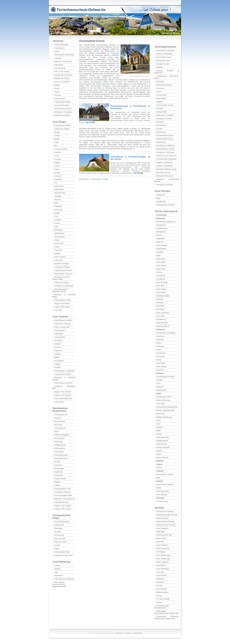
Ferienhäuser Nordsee (165, 511)
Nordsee (159, 508)
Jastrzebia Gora (163, 437)
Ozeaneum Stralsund (63, 492)
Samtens (58, 220)
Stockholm (160, 336)
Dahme (96, 51)
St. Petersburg (162, 501)
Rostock (58, 418)
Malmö (159, 343)
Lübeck (159, 92)
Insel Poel (58, 465)
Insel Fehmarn (163, 191)
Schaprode (59, 210)
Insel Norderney (163, 569)
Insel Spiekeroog (163, 559)
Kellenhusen (161, 142)
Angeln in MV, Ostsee (63, 509)
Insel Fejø (160, 309)
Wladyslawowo (162, 441)
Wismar (57, 462)
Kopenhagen (161, 249)
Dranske (58, 200)
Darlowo (160, 427)
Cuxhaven (160, 582)
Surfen (57, 88)
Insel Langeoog (162, 562)
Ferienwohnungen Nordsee (167, 515)
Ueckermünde (60, 479)
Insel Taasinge (162, 282)
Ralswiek (58, 206)
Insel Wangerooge (163, 555)
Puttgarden (161, 195)
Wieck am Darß (61, 542)
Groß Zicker (59, 243)
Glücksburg (161, 132)
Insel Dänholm (60, 428)
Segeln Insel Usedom (63, 392)
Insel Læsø (161, 259)
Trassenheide (60, 337)
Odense (159, 272)
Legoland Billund (163, 326)
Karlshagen (59, 334)
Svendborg (161, 276)
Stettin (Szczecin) (163, 400)
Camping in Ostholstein (165, 152)
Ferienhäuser (60, 48)
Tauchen (58, 95)
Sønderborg (161, 319)
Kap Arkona (59, 186)
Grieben (58, 569)
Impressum (119, 633)
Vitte (56, 572)
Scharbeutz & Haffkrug (165, 146)
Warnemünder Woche (63, 109)
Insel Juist (160, 572)
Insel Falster (161, 292)
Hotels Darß (59, 525)
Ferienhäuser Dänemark (166, 222)
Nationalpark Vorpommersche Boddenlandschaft (59, 584)
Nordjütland (161, 225)
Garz (56, 227)
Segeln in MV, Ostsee (63, 506)
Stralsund (58, 425)
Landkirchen (161, 202)
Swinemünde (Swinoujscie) (167, 407)
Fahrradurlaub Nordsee (165, 522)
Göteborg (160, 340)
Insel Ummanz (60, 257)
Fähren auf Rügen (62, 283)
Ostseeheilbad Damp (165, 139)
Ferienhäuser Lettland (165, 474)
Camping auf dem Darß (64, 555)
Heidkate (160, 67)
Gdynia (159, 451)
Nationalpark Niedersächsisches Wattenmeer (166, 612)
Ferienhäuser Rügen (62, 126)
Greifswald (59, 475)
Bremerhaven (162, 589)
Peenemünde (60, 330)
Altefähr (57, 254)
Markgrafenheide (61, 455)
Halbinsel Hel (162, 444)
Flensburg (160, 88)
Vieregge (58, 196)
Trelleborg (160, 346)
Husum (159, 596)
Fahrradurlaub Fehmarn (166, 205)
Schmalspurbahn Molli (63, 495)
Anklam (57, 485)
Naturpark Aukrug (163, 173)
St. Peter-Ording (163, 599)
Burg (158, 198)
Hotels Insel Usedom (63, 324)
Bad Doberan (60, 438)
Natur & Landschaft (62, 82)
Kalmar (159, 360)
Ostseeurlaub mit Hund (63, 75)
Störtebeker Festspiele (63, 112)
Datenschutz (138, 633)
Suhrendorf (59, 260)
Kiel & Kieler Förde (164, 57)
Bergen (57, 132)
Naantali (160, 387)
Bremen (159, 586)
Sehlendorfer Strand (164, 85)
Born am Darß (60, 539)
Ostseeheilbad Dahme (165, 135)
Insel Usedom (60, 317)
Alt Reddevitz (60, 237)
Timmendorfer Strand (165, 105)
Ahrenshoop (59, 535)
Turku (159, 383)
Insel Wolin (161, 404)
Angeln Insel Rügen (62, 307)
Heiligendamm (60, 445)
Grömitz (159, 129)
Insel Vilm (58, 310)
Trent (56, 216)
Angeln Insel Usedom (63, 395)
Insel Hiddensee (62, 562)
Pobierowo (161, 414)
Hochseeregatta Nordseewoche (161, 607)
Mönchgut (58, 230)
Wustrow (58, 532)
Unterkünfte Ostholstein (166, 51)
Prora (57, 156)
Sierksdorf (160, 122)
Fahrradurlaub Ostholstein (167, 159)
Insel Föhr (160, 542)
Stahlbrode (59, 472)
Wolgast (58, 482)
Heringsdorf (59, 361)
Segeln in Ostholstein (165, 162)
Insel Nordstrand (163, 549)
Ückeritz (58, 354)
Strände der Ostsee (62, 78)
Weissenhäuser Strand (165, 149)
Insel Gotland (162, 367)
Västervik (160, 370)
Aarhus (159, 235)
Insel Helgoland (162, 528)
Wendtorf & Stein (163, 64)
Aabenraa (160, 242)
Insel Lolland (161, 289)
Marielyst (160, 299)
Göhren (57, 136)
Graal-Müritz (59, 452)
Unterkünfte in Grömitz (99, 179)
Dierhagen (58, 528)
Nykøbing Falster (163, 296)
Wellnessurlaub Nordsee (166, 525)
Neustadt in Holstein (164, 119)
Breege (57, 173)
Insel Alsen (161, 316)
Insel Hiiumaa (162, 495)
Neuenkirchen (60, 193)
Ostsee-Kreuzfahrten (63, 115)
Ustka (159, 420)
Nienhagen (59, 442)
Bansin (57, 357)
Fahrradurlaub (60, 68)
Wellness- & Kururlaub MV (65, 499)
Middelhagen (59, 233)
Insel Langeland (163, 313)
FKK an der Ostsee (62, 72)
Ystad (159, 350)
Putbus (57, 223)
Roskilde (160, 252)
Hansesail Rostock (62, 105)
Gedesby (160, 303)
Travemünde (161, 95)
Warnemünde (60, 421)
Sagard (57, 163)
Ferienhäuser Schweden (166, 333)
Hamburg (160, 579)
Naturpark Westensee (165, 176)
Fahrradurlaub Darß (62, 552)
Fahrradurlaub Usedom (63, 383)
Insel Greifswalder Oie (63, 399)
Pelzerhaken (161, 125)
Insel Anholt (161, 262)
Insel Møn (160, 306)
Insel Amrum (161, 538)
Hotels (57, 51)
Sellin (57, 142)
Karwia (159, 434)
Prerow (57, 545)
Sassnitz (58, 159)
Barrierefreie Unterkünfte (64, 55)
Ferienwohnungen (61, 45)
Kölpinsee (58, 351)
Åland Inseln (161, 390)
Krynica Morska (162, 458)
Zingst (57, 549)
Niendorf (160, 109)
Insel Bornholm (162, 323)
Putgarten (58, 179)
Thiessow (58, 250)
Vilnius (159, 468)
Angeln (57, 92)
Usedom (58, 367)
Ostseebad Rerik (61, 458)
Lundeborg (161, 279)
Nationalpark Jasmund (63, 274)
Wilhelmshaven (162, 592)
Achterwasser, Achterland (64, 371)
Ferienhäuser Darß (62, 522)
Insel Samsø (161, 266)
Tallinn (159, 488)
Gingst (57, 213)
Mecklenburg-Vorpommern (60, 410)
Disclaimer (128, 633)
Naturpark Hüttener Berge (166, 169)
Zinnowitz (58, 341)
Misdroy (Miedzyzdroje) (165, 410)
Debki (159, 431)
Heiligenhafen (162, 112)
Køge (158, 255)
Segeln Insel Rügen (62, 303)
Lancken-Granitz (61, 149)
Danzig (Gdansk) (163, 447)
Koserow (58, 347)
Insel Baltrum (161, 565)
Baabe (57, 139)
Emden (159, 602)
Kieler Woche (60, 99)
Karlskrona (161, 356)
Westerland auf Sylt (164, 535)
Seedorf (58, 152)
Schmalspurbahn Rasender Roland (60, 290)
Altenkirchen (59, 190)
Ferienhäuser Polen (164, 397)
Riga (158, 478)
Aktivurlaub (59, 65)
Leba (158, 424)
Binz (56, 146)
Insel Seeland (162, 245)
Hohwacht (160, 82)
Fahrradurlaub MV (62, 502)
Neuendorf (59, 576)
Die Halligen (161, 552)
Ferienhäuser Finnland (165, 377)
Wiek (56, 203)
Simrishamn (161, 353)
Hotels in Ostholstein (164, 54)
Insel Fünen (161, 269)
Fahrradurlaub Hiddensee (64, 579)
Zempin (57, 344)
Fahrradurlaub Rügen (63, 300)
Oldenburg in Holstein (165, 115)
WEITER (89, 123)
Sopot (159, 454)
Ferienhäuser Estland (165, 485)
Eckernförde (161, 98)
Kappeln (160, 102)
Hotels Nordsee (162, 518)
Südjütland (161, 239)
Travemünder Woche (63, 102)
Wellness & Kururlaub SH (166, 156)
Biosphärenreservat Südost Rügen (61, 278)
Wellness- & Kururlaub (63, 62)
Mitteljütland (161, 232)
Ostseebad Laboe (163, 61)
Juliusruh (58, 176)
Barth (57, 431)
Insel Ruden (59, 402)
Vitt (56, 183)
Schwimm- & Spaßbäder (64, 286)
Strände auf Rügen (62, 264)
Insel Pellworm (162, 545)
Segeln (57, 85)
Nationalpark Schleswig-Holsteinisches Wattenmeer (166, 618)
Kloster (57, 565)
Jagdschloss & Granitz (63, 270)
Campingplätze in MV (63, 489)
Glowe (57, 169)
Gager (57, 240)
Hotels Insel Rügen (62, 129)
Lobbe (57, 247)
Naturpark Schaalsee (165, 185)
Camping (58, 58)
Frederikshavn (162, 228)
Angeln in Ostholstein (165, 166)
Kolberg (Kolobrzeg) (164, 417)
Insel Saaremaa (163, 491)
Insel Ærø (160, 286)
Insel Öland (161, 363)
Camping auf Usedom (63, 374)
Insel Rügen (59, 122)
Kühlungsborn (60, 448)
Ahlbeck (58, 364)
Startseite (58, 41)
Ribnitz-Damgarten (62, 435)
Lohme (57, 166)
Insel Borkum (161, 575)
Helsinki (159, 380)
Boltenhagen (59, 469)
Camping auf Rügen (62, 267)
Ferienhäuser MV (61, 415)
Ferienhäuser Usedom (63, 320)
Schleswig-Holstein (166, 47)
